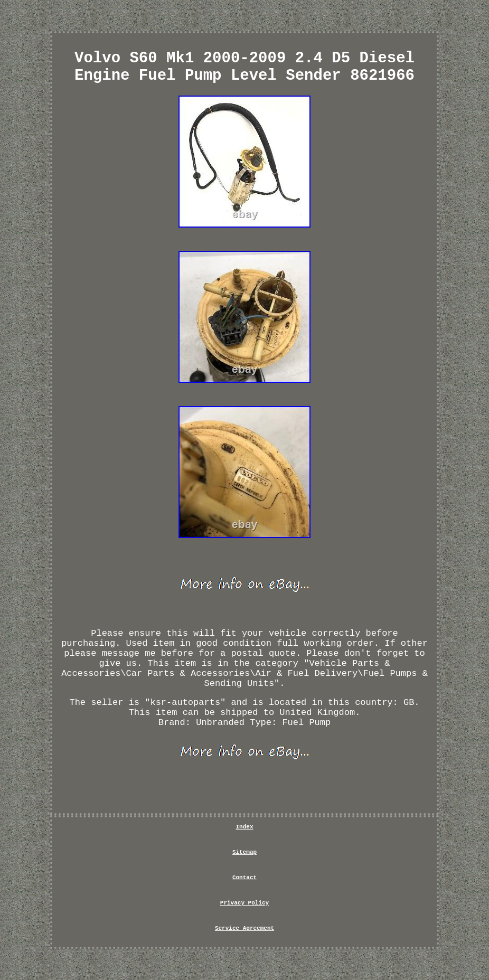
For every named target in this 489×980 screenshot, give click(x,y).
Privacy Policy (245, 903)
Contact (245, 878)
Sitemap (245, 852)
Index (244, 827)
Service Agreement (245, 928)
